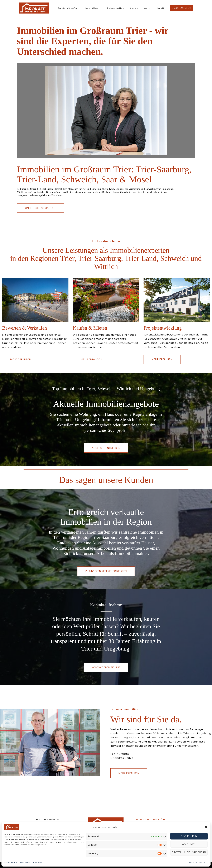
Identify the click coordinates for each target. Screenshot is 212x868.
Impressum (38, 862)
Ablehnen (189, 844)
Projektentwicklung (124, 8)
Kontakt (162, 8)
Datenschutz (26, 862)
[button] (206, 827)
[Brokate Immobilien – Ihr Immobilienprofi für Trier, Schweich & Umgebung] (12, 827)
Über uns (140, 8)
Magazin (151, 8)
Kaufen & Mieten (104, 8)
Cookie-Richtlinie (12, 862)
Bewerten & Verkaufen (81, 8)
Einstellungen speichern (189, 852)
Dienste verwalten (197, 862)
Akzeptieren (189, 836)
